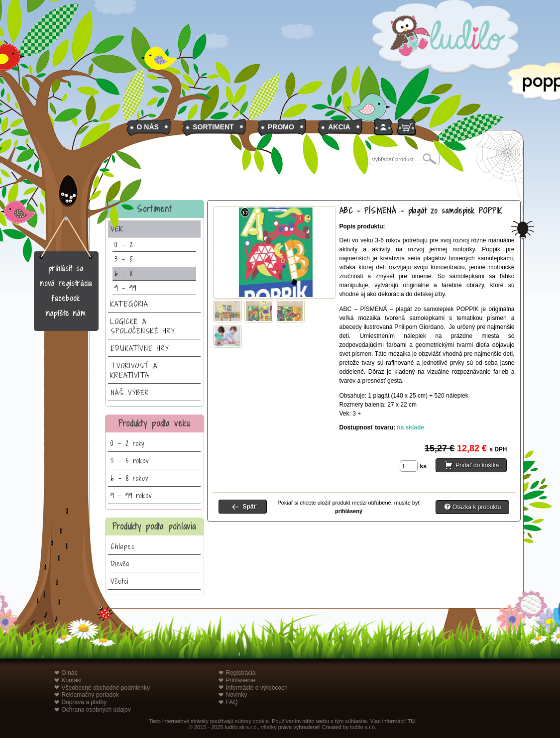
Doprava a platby (84, 702)
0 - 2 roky (127, 443)
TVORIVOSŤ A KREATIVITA (134, 370)
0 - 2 (124, 245)
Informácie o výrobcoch (257, 688)
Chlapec (123, 546)
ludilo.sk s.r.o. (242, 727)
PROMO (281, 127)
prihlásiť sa (66, 268)
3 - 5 (124, 259)
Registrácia (241, 673)
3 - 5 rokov (130, 461)
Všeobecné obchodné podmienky (106, 688)
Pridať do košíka (477, 465)
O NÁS (148, 127)
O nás (70, 673)
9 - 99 (125, 288)
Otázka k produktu (477, 507)
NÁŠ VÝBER (130, 392)
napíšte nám (66, 313)
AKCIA (339, 127)
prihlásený (349, 511)
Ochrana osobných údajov (96, 710)
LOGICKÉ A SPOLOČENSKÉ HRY (143, 326)
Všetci (119, 581)
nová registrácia (66, 283)
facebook (66, 298)
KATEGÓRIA (129, 304)
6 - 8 (124, 273)
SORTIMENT (213, 127)
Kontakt (72, 680)
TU (411, 721)
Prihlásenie (241, 680)
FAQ (232, 702)
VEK (117, 229)
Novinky (237, 695)
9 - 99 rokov (131, 495)
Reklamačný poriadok (90, 695)
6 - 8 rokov (129, 478)
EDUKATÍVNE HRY (140, 348)
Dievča (120, 564)
